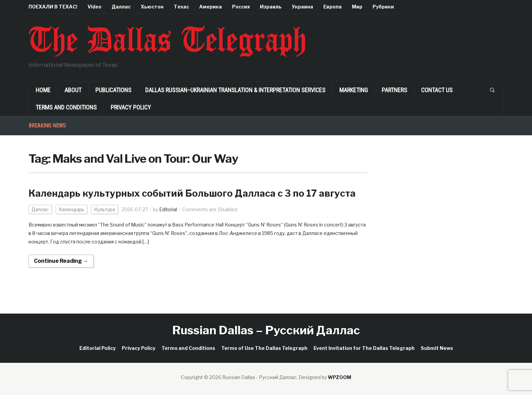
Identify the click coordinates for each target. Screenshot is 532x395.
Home (43, 90)
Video (94, 7)
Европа (332, 7)
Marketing (354, 90)
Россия (241, 7)
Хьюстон (152, 7)
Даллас (121, 7)
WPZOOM (339, 377)
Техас (181, 7)
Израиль (271, 7)
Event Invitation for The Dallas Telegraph (364, 348)
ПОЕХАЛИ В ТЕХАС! (53, 7)
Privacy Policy (131, 107)
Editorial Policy (98, 348)
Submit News (437, 348)
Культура (104, 209)
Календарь (71, 209)
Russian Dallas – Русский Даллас (266, 330)
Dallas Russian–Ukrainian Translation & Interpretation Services (235, 90)
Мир (357, 7)
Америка (211, 7)
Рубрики (383, 7)
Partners (394, 90)
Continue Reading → (61, 261)
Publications (113, 90)
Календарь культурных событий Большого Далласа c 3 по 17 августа (195, 193)
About (73, 90)
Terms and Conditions (66, 107)
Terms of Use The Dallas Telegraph (264, 348)
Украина (302, 7)
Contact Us (437, 90)
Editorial (168, 209)
